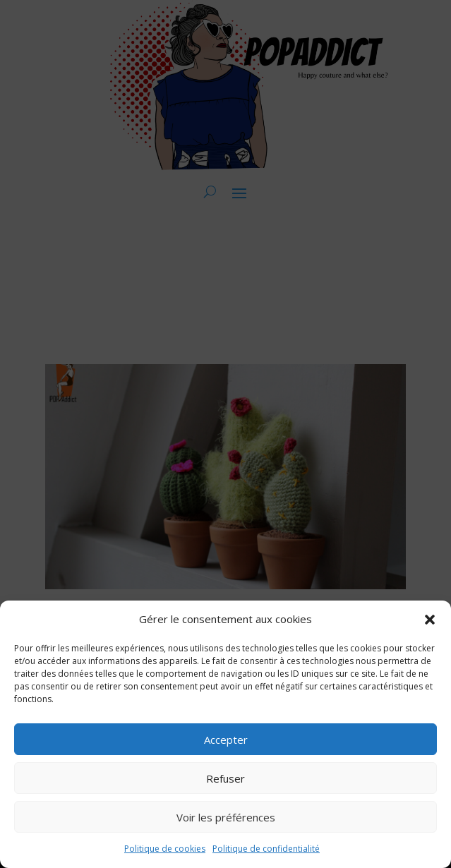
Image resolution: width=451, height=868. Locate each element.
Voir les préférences (226, 817)
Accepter (226, 740)
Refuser (225, 778)
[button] (430, 620)
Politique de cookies (165, 849)
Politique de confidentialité (266, 849)
